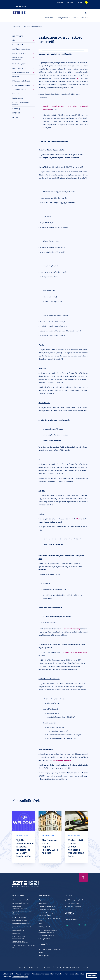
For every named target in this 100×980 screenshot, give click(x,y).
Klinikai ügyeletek (44, 956)
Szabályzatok (43, 903)
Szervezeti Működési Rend (47, 906)
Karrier (84, 18)
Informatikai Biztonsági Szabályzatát (74, 652)
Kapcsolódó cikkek (22, 835)
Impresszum (76, 967)
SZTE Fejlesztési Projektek (47, 927)
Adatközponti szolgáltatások (21, 49)
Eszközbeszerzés (38, 26)
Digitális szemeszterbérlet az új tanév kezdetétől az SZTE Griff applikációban (25, 848)
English (79, 2)
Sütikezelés (23, 967)
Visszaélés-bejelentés (47, 967)
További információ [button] (20, 977)
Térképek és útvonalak (70, 913)
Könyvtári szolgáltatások (20, 53)
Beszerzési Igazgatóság (71, 629)
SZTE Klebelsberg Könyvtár (47, 910)
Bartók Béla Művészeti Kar (21, 903)
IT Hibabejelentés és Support (21, 81)
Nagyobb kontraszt (86, 2)
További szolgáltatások (19, 89)
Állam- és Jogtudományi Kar (21, 900)
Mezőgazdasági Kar (18, 930)
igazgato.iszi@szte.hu (75, 906)
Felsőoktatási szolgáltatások (21, 85)
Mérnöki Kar (16, 933)
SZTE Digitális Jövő (44, 939)
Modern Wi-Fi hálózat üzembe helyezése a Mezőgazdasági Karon (76, 848)
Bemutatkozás (49, 18)
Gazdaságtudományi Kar (20, 920)
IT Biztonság (16, 109)
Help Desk (60, 2)
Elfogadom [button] (92, 976)
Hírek (75, 18)
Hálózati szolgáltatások (19, 68)
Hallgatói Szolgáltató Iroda (46, 935)
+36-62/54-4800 (73, 903)
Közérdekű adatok (63, 967)
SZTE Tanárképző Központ (20, 942)
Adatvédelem (33, 967)
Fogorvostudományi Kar (20, 917)
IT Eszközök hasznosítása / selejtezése (21, 103)
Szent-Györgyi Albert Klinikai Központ (50, 949)
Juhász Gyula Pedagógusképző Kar (23, 927)
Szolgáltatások (64, 18)
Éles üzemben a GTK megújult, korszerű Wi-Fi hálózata (50, 847)
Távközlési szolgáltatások (20, 64)
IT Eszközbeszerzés (27, 26)
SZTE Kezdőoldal (21, 7)
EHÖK (40, 924)
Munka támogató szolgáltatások (18, 59)
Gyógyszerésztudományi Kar (21, 924)
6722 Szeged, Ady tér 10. (76, 900)
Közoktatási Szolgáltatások (21, 72)
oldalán (78, 519)
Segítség (85, 967)
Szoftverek (16, 77)
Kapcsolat (70, 2)
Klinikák (41, 952)
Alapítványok (42, 900)
